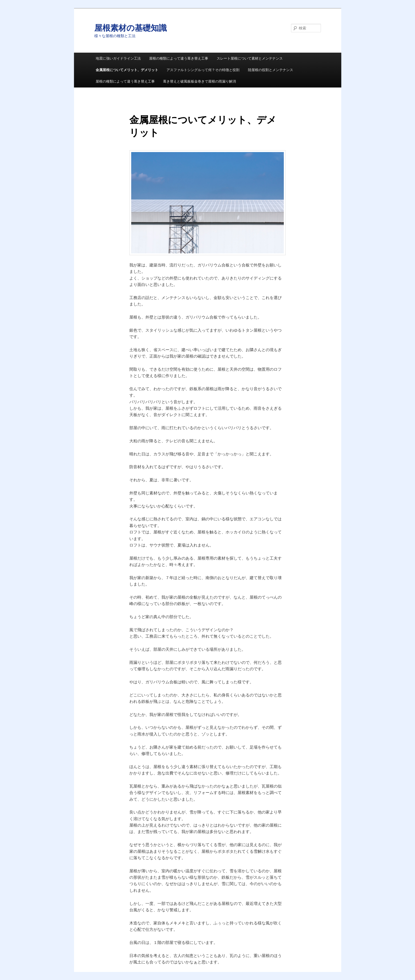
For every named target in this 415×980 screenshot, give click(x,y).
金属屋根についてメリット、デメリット (127, 70)
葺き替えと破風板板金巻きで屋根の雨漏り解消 (199, 81)
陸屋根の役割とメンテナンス (271, 70)
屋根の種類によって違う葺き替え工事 (179, 58)
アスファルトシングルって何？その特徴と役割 (203, 70)
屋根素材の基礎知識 (131, 28)
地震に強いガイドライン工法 (118, 58)
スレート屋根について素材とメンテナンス (250, 58)
